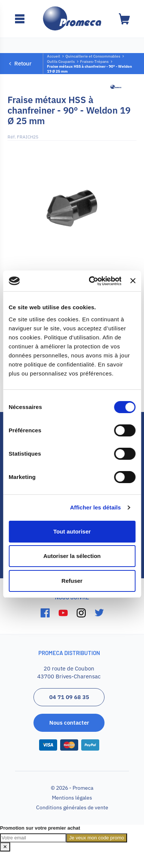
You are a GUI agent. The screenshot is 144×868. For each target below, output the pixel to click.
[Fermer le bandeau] (133, 281)
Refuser (72, 581)
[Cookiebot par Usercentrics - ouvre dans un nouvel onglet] (91, 281)
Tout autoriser (72, 531)
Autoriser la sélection (72, 556)
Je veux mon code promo (97, 838)
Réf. (12, 137)
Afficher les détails (95, 507)
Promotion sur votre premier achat (40, 828)
